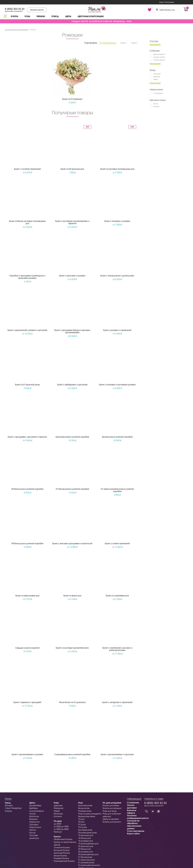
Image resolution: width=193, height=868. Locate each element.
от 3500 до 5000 (61, 829)
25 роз (81, 822)
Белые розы (84, 808)
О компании (133, 803)
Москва (9, 805)
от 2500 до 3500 (61, 826)
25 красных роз (86, 846)
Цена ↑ (135, 43)
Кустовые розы (85, 830)
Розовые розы (85, 811)
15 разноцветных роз (88, 843)
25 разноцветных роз (88, 854)
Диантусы (34, 838)
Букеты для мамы (111, 805)
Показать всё (155, 45)
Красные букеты (62, 853)
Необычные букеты (63, 839)
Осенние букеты (62, 847)
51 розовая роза (86, 862)
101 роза (82, 827)
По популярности (108, 43)
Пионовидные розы (87, 833)
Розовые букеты (61, 858)
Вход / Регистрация (167, 2)
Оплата (131, 805)
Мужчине (58, 814)
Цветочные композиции (91, 16)
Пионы (32, 814)
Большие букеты (62, 850)
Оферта (131, 813)
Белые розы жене (87, 816)
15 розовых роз (85, 841)
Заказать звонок (37, 10)
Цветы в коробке (111, 819)
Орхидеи (34, 824)
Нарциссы (34, 822)
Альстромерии (37, 811)
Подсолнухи (35, 827)
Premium (41, 16)
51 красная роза (86, 860)
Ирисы (33, 830)
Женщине (157, 74)
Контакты (132, 810)
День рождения (159, 54)
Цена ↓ (124, 43)
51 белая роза (85, 857)
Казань (8, 811)
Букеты (14, 16)
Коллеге (58, 816)
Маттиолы (34, 816)
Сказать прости (159, 60)
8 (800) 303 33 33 (15, 9)
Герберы (33, 808)
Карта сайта (133, 834)
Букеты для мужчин (112, 822)
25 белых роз (84, 849)
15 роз (81, 819)
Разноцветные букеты (64, 861)
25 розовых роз (85, 852)
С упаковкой (158, 93)
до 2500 (57, 824)
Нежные (156, 107)
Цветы (68, 16)
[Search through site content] (168, 10)
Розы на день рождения (90, 814)
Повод (55, 16)
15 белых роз (84, 838)
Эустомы (34, 835)
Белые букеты (60, 856)
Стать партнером (136, 831)
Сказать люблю (159, 57)
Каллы (32, 833)
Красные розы (85, 805)
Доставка (132, 808)
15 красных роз (86, 835)
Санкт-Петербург (13, 808)
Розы (27, 16)
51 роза (82, 824)
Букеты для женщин (112, 808)
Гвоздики (33, 819)
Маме (156, 79)
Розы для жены (110, 811)
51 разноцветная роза (89, 865)
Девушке (157, 77)
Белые (156, 104)
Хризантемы (35, 805)
